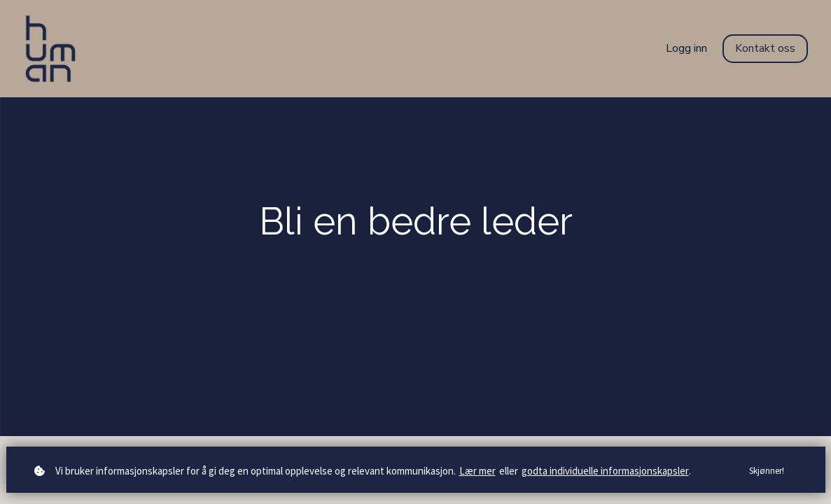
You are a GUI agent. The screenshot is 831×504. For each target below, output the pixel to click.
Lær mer (477, 471)
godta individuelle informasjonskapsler (605, 471)
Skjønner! (767, 471)
